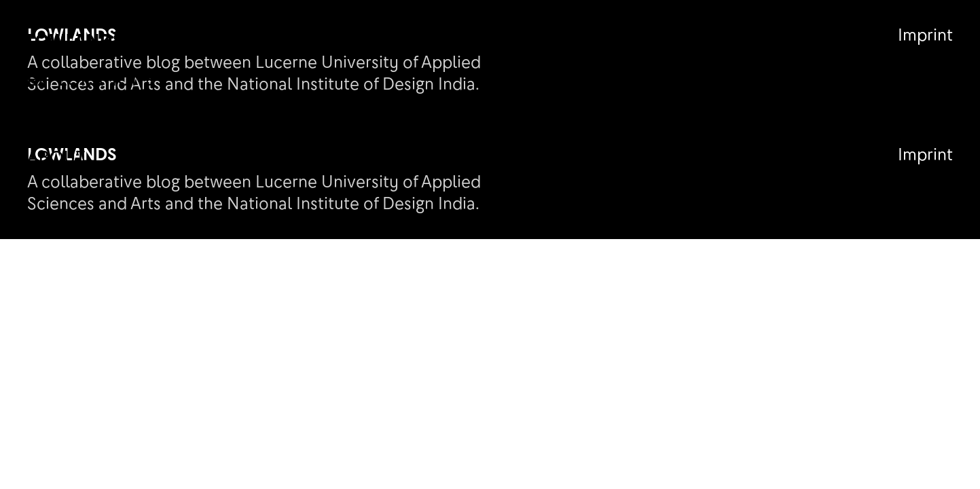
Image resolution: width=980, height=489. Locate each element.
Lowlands (75, 39)
